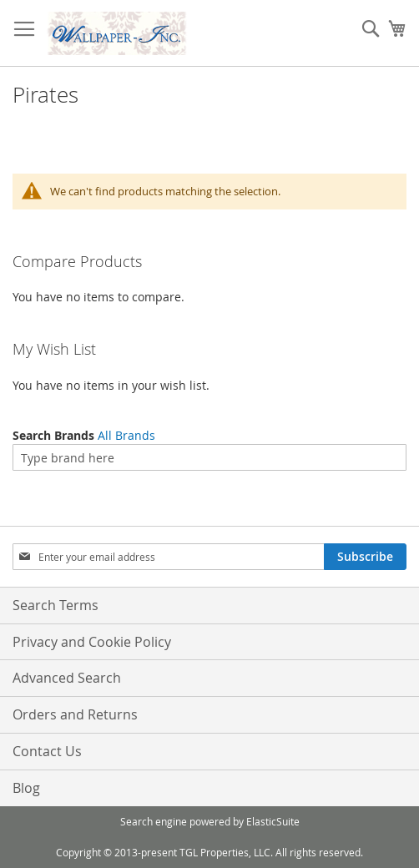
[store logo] (117, 33)
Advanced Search (67, 678)
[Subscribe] (365, 557)
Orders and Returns (75, 714)
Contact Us (47, 751)
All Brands (126, 435)
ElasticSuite (273, 821)
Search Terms (56, 605)
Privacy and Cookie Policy (92, 642)
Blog (26, 788)
